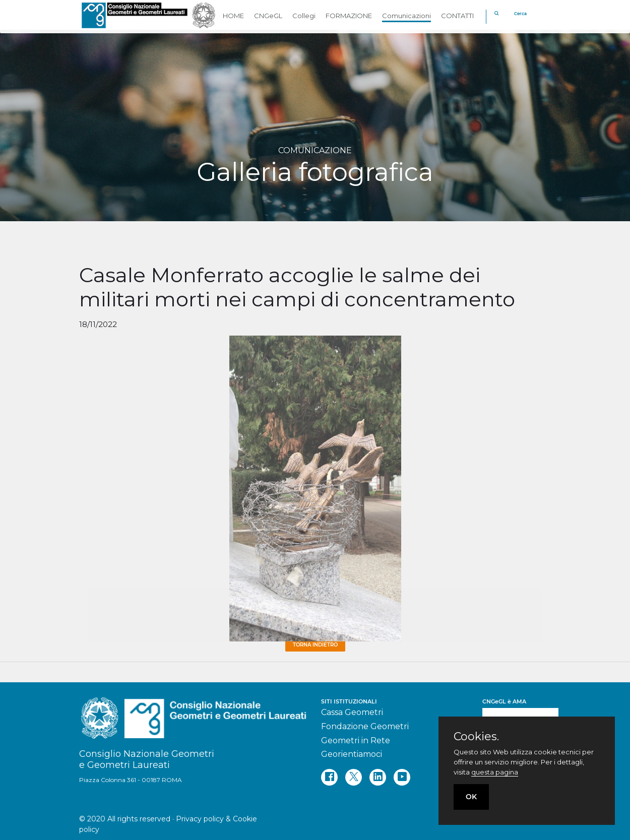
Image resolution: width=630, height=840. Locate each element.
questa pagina (495, 772)
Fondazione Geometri (365, 726)
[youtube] (402, 777)
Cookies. (476, 737)
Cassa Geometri (352, 712)
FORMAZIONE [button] (349, 16)
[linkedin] (378, 777)
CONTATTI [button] (457, 16)
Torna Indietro (315, 645)
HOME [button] (233, 16)
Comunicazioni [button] (406, 16)
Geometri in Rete (356, 740)
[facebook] (329, 777)
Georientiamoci (352, 754)
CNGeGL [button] (268, 16)
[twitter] (354, 777)
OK (471, 797)
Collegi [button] (304, 16)
